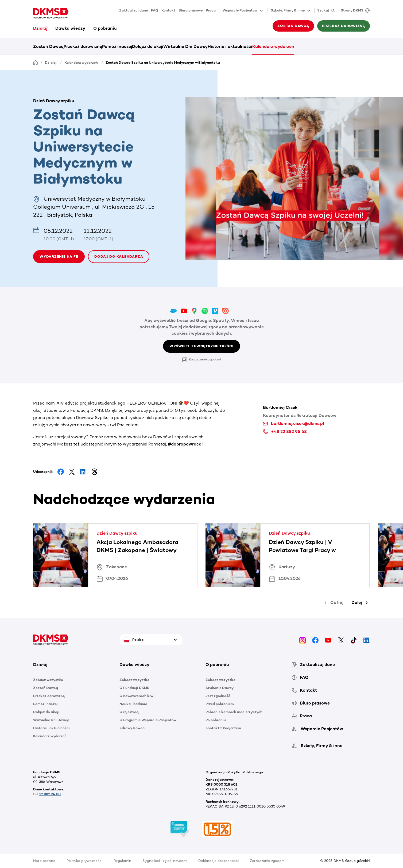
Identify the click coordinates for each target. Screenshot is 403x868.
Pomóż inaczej (117, 46)
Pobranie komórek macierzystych (234, 712)
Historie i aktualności (230, 46)
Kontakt (168, 10)
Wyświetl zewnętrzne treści (201, 346)
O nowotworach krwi (137, 696)
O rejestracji (130, 712)
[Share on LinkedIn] (83, 472)
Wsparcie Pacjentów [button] (243, 11)
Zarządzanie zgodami (202, 360)
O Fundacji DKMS (134, 688)
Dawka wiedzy (70, 28)
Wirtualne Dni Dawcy (185, 46)
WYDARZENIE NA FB (59, 256)
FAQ (155, 10)
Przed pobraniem (220, 704)
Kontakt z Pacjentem (223, 728)
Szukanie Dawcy (220, 688)
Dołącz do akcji (148, 46)
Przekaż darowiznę (344, 26)
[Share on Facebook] (61, 472)
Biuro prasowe (191, 10)
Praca (211, 10)
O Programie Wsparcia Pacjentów (148, 720)
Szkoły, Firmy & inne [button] (291, 11)
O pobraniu (105, 28)
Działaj (40, 28)
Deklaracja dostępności (218, 861)
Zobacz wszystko (48, 680)
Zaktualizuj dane (133, 10)
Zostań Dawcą (293, 26)
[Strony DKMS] (354, 11)
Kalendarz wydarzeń (273, 46)
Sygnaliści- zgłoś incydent (165, 861)
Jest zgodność (218, 696)
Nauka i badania (133, 704)
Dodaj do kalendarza (119, 256)
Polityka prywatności (84, 861)
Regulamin (122, 861)
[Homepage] (36, 62)
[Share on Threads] (94, 472)
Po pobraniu (216, 720)
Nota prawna (44, 861)
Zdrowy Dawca (132, 728)
